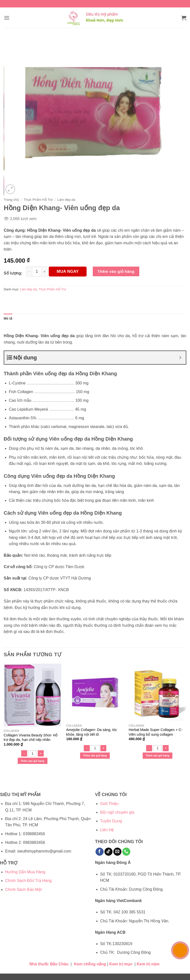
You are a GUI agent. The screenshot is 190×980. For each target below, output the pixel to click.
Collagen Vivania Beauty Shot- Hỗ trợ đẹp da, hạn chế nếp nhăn (31, 738)
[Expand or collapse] (180, 358)
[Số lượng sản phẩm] (37, 272)
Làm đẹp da (66, 200)
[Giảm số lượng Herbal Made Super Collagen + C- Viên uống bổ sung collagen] (149, 748)
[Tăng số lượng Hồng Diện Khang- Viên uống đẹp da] (45, 272)
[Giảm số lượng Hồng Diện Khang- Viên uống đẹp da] (29, 272)
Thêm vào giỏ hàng (116, 271)
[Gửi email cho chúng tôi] (117, 852)
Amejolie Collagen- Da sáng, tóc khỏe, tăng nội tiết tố (92, 732)
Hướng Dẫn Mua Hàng (25, 872)
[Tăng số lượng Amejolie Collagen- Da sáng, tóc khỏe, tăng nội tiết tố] (103, 748)
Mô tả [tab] (8, 318)
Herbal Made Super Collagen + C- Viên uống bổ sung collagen (155, 732)
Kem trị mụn (121, 964)
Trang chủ (11, 200)
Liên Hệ (107, 830)
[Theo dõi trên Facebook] (100, 852)
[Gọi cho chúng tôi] (126, 852)
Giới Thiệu (109, 804)
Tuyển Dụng (111, 821)
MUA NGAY (68, 271)
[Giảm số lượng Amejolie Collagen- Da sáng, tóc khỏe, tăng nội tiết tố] (87, 748)
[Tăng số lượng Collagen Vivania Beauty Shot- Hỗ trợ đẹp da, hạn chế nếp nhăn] (41, 753)
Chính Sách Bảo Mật (24, 890)
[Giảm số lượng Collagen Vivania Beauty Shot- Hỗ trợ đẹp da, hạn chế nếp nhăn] (24, 753)
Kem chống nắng (90, 964)
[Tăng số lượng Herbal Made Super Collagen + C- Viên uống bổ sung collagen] (166, 748)
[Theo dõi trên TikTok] (108, 852)
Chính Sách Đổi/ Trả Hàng (28, 881)
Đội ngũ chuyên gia (117, 812)
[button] (7, 18)
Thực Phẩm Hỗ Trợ (38, 200)
